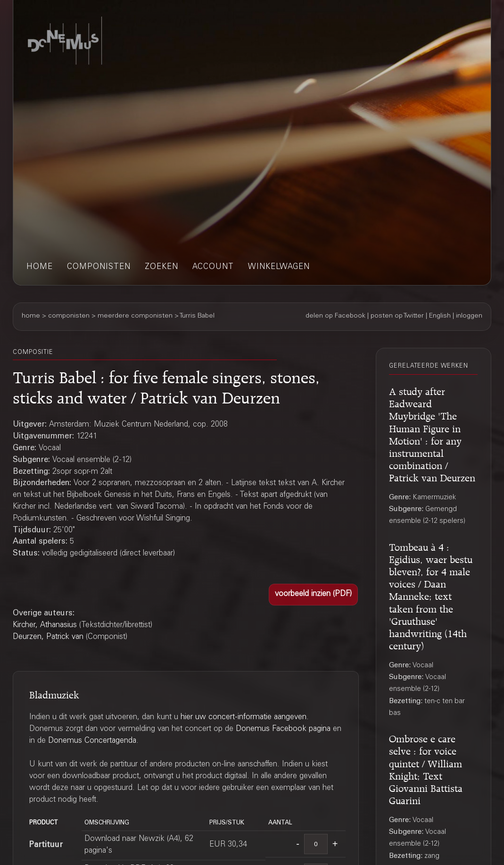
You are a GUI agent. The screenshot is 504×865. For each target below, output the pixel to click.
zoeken (161, 267)
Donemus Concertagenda (92, 741)
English (440, 316)
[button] (313, 595)
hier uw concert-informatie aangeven (244, 718)
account (213, 267)
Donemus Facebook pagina (283, 729)
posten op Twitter (397, 316)
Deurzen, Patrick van (48, 637)
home (40, 267)
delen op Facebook (335, 316)
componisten (99, 267)
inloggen (469, 316)
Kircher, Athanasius (45, 626)
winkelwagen (279, 267)
